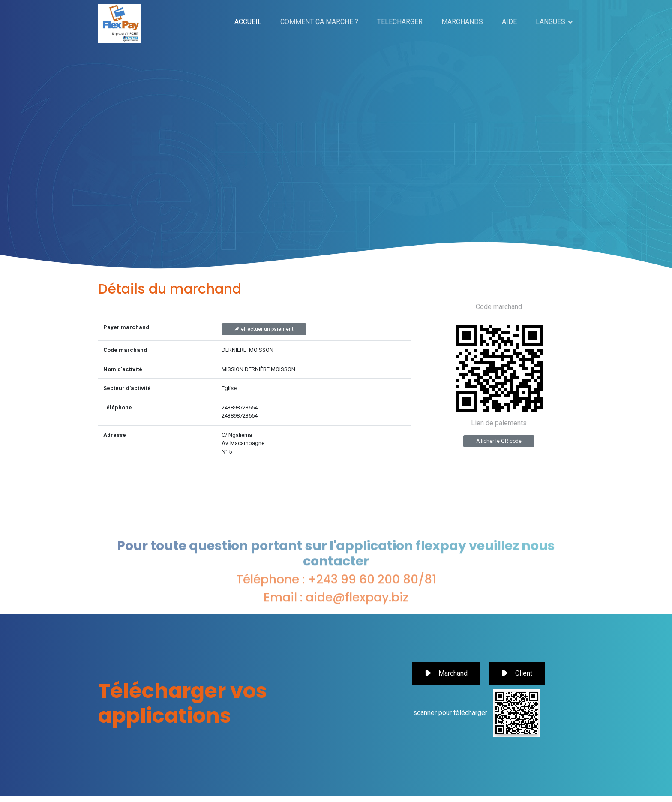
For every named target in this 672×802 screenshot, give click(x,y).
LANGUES (550, 22)
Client (517, 673)
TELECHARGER (400, 22)
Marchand (446, 673)
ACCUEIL (248, 22)
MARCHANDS (462, 22)
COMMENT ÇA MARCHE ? (319, 22)
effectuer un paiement (264, 329)
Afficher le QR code (499, 441)
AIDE (509, 22)
